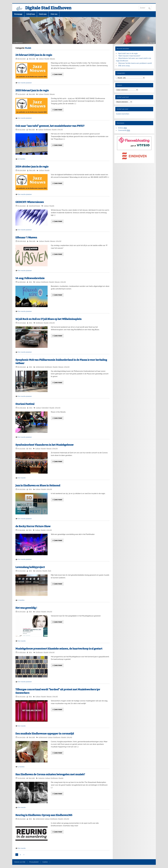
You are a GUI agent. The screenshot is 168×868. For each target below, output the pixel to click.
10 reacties (22, 159)
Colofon (45, 862)
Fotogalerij (45, 408)
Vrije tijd (60, 129)
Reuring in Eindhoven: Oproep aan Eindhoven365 (44, 815)
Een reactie (22, 478)
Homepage (18, 14)
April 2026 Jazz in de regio (128, 53)
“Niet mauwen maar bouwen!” (129, 56)
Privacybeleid (34, 862)
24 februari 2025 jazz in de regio (34, 55)
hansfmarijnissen (34, 206)
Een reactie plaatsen (25, 83)
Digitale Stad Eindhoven (48, 8)
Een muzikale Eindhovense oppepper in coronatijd (45, 734)
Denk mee (43, 14)
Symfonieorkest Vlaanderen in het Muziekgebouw (44, 445)
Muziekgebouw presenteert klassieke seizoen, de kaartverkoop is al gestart (59, 649)
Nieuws (52, 59)
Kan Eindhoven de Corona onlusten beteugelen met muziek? (50, 774)
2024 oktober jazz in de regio (32, 167)
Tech (49, 571)
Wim (30, 282)
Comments (124, 130)
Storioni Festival (25, 404)
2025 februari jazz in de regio (32, 90)
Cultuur (41, 59)
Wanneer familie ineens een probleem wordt (135, 63)
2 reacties (21, 600)
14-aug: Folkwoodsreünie (30, 278)
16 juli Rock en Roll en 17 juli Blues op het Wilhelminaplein (48, 319)
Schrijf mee (31, 14)
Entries (123, 128)
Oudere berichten (123, 114)
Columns (39, 571)
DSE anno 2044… (124, 66)
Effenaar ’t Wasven (26, 238)
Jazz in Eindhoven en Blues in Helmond (38, 486)
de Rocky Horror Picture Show (33, 526)
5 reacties (21, 767)
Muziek (47, 59)
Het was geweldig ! (26, 608)
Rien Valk (32, 59)
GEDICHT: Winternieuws (30, 202)
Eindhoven (48, 129)
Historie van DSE (20, 862)
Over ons (54, 14)
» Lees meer (57, 74)
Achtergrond (40, 367)
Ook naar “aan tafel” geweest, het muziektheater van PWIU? (50, 126)
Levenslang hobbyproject (30, 567)
